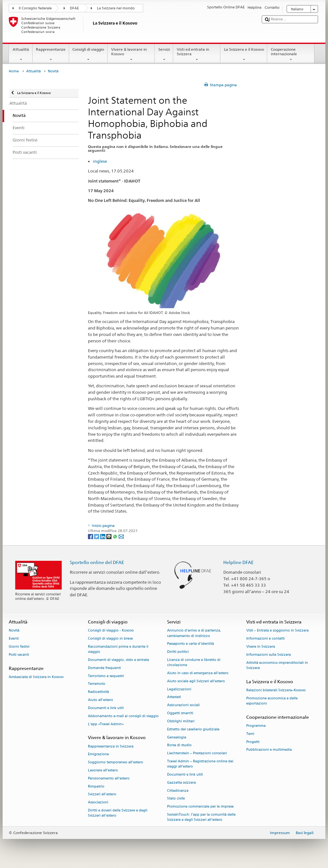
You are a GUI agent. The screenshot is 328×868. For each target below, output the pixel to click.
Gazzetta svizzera (181, 783)
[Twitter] (97, 536)
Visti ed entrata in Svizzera (197, 55)
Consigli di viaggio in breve (110, 639)
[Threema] (109, 536)
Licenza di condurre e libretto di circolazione (194, 662)
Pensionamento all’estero (109, 778)
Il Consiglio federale (35, 8)
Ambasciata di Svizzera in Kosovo (36, 677)
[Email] (121, 536)
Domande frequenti (104, 668)
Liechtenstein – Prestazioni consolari (197, 753)
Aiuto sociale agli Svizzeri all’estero (196, 681)
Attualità (21, 55)
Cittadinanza (178, 791)
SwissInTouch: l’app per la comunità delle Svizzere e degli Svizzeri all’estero (201, 817)
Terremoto (97, 684)
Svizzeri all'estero (102, 795)
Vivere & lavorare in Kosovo (131, 55)
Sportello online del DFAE (97, 562)
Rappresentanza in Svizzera (111, 746)
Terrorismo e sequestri (106, 676)
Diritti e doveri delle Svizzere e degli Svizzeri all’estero (118, 813)
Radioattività (98, 692)
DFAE (74, 8)
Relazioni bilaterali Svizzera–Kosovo (276, 690)
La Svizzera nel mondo (116, 8)
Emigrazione (98, 754)
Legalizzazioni (179, 689)
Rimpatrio (96, 786)
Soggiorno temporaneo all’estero (116, 763)
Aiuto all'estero (101, 700)
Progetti (253, 742)
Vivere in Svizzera (261, 647)
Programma (256, 726)
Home (14, 71)
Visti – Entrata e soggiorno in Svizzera (277, 631)
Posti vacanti (19, 655)
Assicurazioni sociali (183, 705)
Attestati (174, 697)
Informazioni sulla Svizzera (269, 655)
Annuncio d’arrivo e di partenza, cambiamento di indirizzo (194, 633)
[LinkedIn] (103, 536)
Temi (250, 734)
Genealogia (177, 737)
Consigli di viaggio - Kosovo (111, 631)
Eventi (14, 639)
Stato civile (176, 799)
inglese (100, 161)
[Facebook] (91, 536)
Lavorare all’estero (103, 770)
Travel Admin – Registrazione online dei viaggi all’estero (200, 764)
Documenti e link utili (106, 708)
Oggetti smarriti (180, 713)
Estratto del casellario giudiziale (193, 729)
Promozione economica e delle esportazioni (272, 701)
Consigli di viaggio (88, 55)
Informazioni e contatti (265, 639)
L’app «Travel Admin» (106, 724)
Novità (14, 631)
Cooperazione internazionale (291, 55)
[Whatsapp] (116, 536)
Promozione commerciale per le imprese (200, 807)
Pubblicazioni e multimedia (269, 750)
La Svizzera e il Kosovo (244, 55)
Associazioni (98, 803)
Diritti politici (178, 652)
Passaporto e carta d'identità (190, 644)
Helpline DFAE (238, 562)
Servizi (164, 55)
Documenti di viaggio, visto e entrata (118, 660)
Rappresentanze (51, 55)
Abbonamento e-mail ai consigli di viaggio (123, 716)
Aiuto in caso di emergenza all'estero (198, 673)
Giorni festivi (19, 647)
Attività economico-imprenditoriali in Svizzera (277, 665)
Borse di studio (179, 745)
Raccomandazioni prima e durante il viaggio (118, 649)
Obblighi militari (181, 721)
